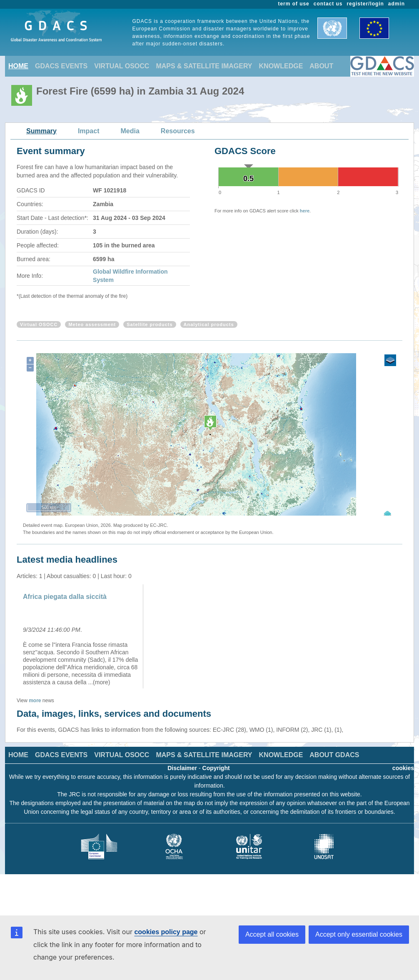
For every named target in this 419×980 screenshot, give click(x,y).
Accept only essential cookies (359, 934)
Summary (41, 131)
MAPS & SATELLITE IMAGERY (204, 66)
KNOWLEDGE (281, 66)
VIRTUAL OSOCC (122, 66)
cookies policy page (166, 932)
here (305, 211)
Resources (178, 131)
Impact (89, 131)
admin (397, 4)
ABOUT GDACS (334, 755)
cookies (403, 768)
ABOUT (321, 66)
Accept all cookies (272, 934)
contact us (328, 4)
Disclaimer (182, 768)
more (35, 701)
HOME (18, 66)
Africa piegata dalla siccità (65, 597)
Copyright (216, 768)
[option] (81, 636)
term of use (294, 4)
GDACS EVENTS (61, 66)
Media (130, 131)
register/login (365, 4)
